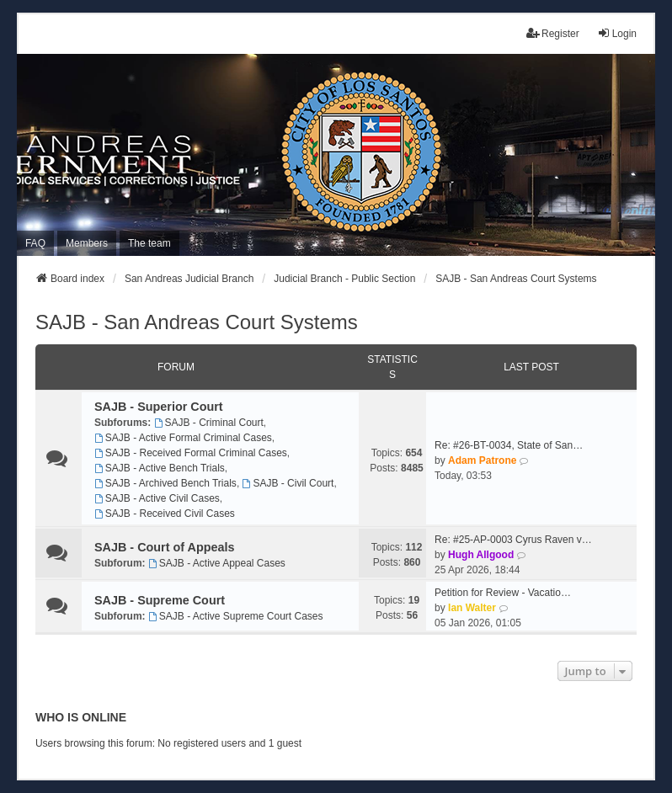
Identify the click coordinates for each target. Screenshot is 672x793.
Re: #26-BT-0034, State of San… (509, 445)
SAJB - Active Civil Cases (157, 498)
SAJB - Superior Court (159, 407)
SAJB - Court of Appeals (165, 547)
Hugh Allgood (481, 555)
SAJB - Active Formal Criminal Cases (183, 438)
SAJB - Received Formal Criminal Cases (191, 453)
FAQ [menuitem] (35, 243)
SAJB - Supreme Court (160, 600)
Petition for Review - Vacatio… (503, 593)
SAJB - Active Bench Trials (160, 468)
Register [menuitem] (553, 33)
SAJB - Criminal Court (209, 423)
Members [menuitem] (87, 243)
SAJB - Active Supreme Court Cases (236, 616)
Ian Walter (472, 608)
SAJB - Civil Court (288, 483)
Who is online (81, 717)
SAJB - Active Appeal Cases (217, 563)
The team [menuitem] (149, 243)
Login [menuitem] (617, 33)
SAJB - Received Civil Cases (165, 514)
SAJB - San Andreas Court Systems (197, 322)
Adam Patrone (482, 460)
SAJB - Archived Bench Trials (165, 483)
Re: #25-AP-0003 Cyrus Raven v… (513, 540)
